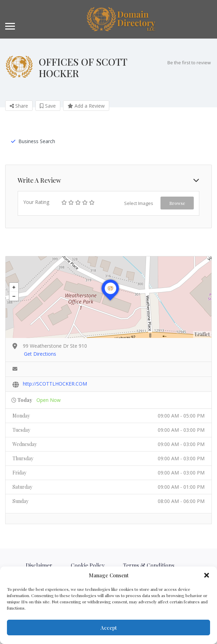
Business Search (33, 141)
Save (48, 106)
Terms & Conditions (149, 565)
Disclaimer (39, 565)
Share (19, 106)
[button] (207, 575)
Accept (109, 628)
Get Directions (40, 354)
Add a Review (86, 106)
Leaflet (202, 334)
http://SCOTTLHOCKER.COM (55, 384)
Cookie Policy (88, 565)
